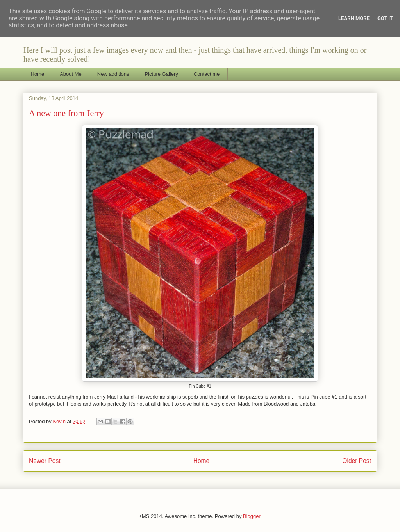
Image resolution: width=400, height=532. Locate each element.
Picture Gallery (162, 74)
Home (38, 74)
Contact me (207, 74)
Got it (385, 18)
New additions (113, 74)
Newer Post (45, 461)
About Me (71, 74)
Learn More (354, 18)
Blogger (252, 516)
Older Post (357, 461)
